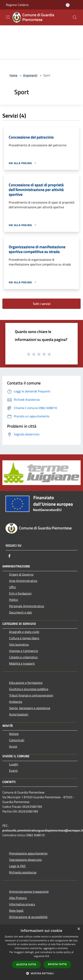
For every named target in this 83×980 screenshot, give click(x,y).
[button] (41, 973)
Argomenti (30, 75)
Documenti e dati (21, 612)
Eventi (13, 771)
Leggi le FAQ (17, 866)
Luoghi (14, 764)
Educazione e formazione (26, 683)
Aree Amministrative (23, 581)
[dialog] (41, 952)
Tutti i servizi (42, 304)
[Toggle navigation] (8, 17)
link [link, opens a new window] (47, 956)
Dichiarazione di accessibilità (28, 917)
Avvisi (13, 746)
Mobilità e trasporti (22, 663)
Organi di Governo (21, 574)
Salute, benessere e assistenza (30, 708)
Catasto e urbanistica (23, 657)
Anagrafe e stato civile (24, 632)
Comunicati (17, 740)
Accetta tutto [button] (26, 964)
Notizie (14, 734)
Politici (14, 600)
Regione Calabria (17, 5)
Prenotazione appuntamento (28, 853)
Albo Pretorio (18, 898)
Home (13, 75)
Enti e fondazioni (20, 593)
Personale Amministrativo (27, 606)
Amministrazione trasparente (29, 892)
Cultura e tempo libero (24, 638)
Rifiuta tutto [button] (57, 964)
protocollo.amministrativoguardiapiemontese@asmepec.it (43, 830)
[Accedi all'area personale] (68, 5)
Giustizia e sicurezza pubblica (29, 689)
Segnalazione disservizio (25, 860)
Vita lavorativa (19, 644)
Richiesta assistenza (23, 872)
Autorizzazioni (19, 714)
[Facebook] (9, 556)
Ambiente (16, 702)
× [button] (79, 929)
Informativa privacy (22, 904)
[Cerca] (75, 17)
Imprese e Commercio (24, 651)
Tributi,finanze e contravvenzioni (31, 695)
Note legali (16, 911)
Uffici (13, 587)
